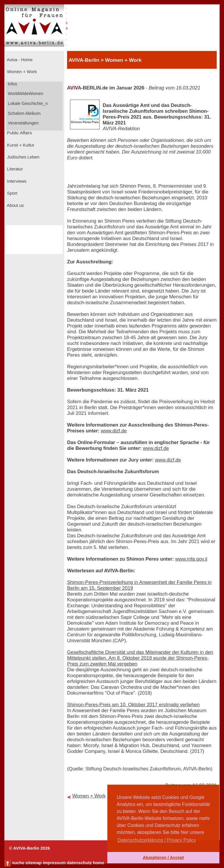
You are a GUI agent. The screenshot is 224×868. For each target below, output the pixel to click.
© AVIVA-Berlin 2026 (29, 848)
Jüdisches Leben (23, 157)
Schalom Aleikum (24, 113)
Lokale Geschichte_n (27, 103)
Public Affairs (19, 133)
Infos (12, 84)
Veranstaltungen (23, 123)
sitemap (33, 863)
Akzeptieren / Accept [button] (163, 858)
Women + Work (21, 72)
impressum (54, 863)
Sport (12, 193)
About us (15, 205)
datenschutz (79, 863)
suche (18, 863)
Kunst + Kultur (20, 145)
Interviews (16, 181)
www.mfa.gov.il (191, 559)
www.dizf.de (114, 431)
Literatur (14, 169)
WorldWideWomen (25, 94)
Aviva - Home (19, 60)
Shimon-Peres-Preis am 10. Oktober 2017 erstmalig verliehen (133, 705)
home (98, 863)
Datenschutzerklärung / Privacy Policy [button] (157, 840)
